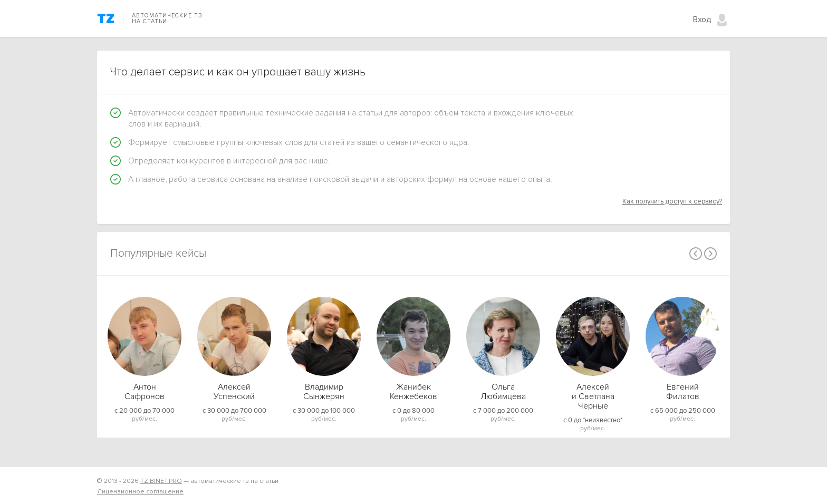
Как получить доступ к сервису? (672, 201)
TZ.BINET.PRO (161, 481)
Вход (702, 20)
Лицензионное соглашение (140, 492)
